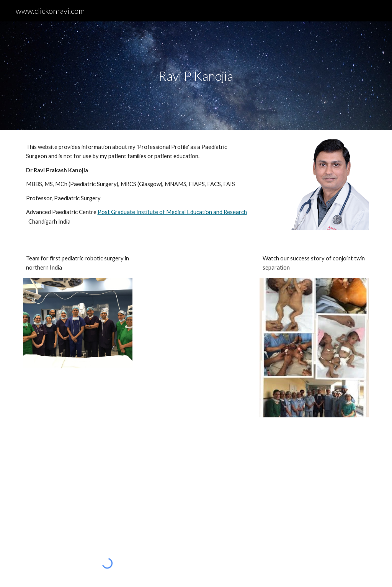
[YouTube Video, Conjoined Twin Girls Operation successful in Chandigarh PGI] (107, 483)
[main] (196, 76)
